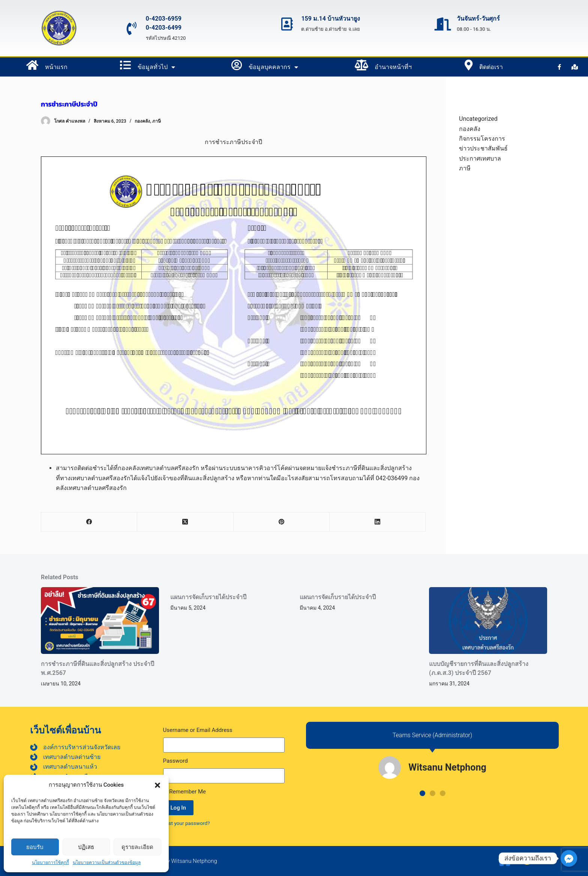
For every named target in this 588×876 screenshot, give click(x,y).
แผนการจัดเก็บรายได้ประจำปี (208, 597)
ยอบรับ (35, 847)
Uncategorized (478, 119)
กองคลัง (142, 121)
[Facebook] (89, 522)
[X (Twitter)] (185, 522)
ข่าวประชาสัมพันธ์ (483, 148)
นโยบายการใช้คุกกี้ (50, 862)
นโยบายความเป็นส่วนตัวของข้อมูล (107, 862)
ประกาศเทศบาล (480, 159)
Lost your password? (187, 823)
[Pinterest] (282, 522)
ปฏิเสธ (86, 847)
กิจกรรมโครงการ (482, 139)
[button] (157, 785)
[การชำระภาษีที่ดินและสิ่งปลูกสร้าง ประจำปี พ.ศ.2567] (100, 620)
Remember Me (184, 792)
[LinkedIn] (378, 522)
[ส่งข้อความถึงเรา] (569, 858)
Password (175, 761)
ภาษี (157, 121)
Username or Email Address (198, 730)
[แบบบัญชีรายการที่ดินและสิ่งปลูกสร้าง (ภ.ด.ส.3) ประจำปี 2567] (488, 620)
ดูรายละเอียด (137, 847)
